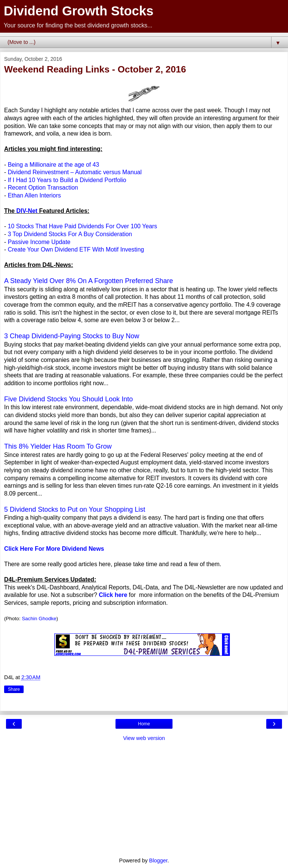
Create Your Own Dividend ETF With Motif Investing (76, 249)
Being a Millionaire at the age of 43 (54, 165)
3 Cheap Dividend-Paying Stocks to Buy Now (72, 336)
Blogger (158, 860)
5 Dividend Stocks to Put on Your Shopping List (75, 509)
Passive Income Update (39, 242)
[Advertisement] (144, 799)
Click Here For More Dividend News (54, 549)
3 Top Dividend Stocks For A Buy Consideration (70, 234)
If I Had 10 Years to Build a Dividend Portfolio (67, 180)
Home (144, 724)
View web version (144, 738)
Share (14, 689)
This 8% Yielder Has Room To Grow (58, 446)
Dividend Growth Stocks (79, 11)
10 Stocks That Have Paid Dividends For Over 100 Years (82, 226)
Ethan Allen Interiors (34, 195)
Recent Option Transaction (43, 188)
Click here (113, 595)
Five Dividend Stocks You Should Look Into (68, 399)
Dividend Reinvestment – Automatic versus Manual (75, 172)
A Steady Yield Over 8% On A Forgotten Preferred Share (88, 281)
